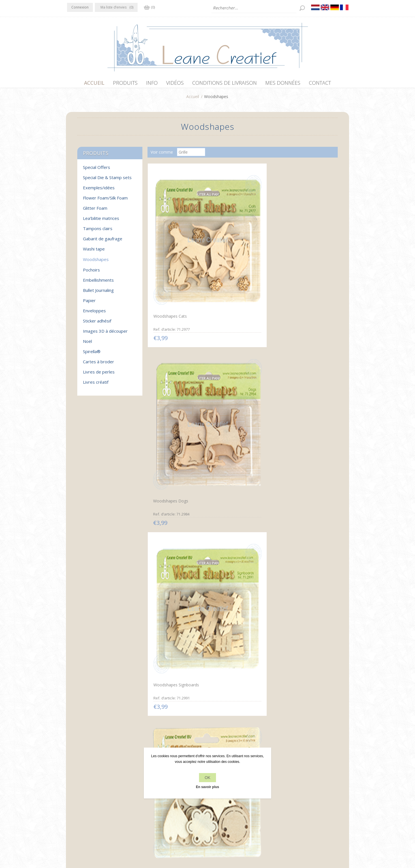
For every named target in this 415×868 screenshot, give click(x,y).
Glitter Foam (95, 211)
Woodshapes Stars (169, 469)
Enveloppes (94, 313)
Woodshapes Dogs (232, 248)
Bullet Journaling (98, 293)
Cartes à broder (99, 364)
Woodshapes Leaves (297, 581)
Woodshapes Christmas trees (179, 581)
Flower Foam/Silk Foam (105, 201)
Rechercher (290, 794)
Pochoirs (91, 273)
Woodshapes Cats (169, 247)
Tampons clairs (98, 231)
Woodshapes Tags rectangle (241, 470)
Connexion (80, 7)
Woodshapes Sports (296, 469)
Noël (87, 344)
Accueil (193, 99)
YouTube (106, 782)
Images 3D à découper (105, 334)
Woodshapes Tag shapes (175, 359)
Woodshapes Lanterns (236, 358)
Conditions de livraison (159, 804)
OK (207, 778)
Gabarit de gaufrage (103, 241)
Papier (89, 303)
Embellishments (98, 283)
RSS (95, 782)
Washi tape (94, 252)
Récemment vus (295, 783)
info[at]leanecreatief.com (90, 806)
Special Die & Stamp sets (107, 180)
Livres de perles (99, 375)
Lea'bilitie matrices (101, 221)
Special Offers (97, 170)
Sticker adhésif (97, 324)
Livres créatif (96, 385)
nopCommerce (171, 838)
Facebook (72, 782)
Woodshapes (96, 262)
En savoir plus (207, 787)
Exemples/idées (99, 190)
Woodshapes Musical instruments (234, 583)
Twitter (84, 782)
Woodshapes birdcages (173, 692)
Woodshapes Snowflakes (300, 359)
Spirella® (92, 354)
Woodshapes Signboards (300, 247)
